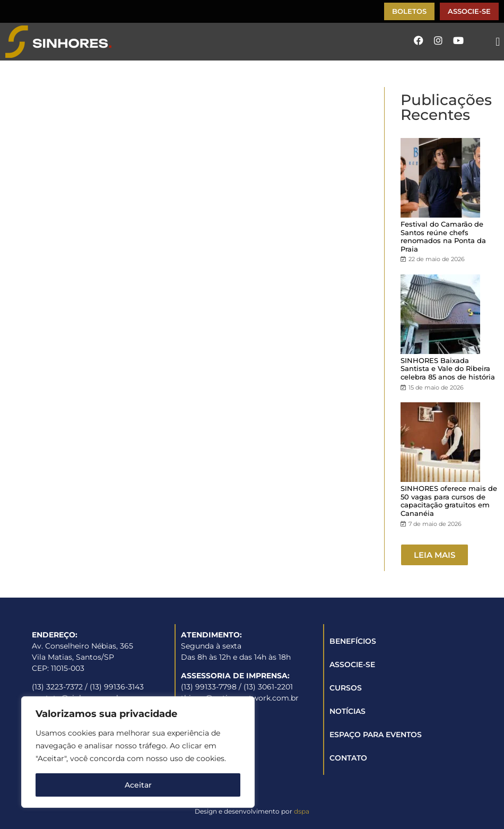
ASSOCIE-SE (352, 664)
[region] (138, 752)
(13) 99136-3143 (117, 687)
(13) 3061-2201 (268, 687)
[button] (498, 42)
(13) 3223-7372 (57, 687)
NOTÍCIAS (347, 711)
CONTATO (348, 758)
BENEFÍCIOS (353, 641)
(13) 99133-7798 (209, 687)
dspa (302, 811)
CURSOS (346, 688)
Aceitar (138, 785)
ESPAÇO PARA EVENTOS (376, 735)
